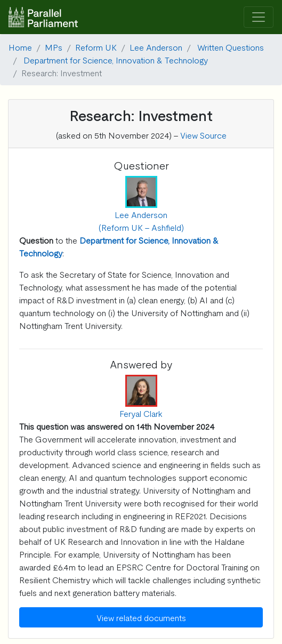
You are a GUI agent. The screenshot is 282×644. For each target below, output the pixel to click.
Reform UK (96, 47)
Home (20, 47)
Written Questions (231, 47)
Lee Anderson (156, 47)
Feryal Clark (141, 413)
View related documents (141, 617)
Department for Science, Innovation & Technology (116, 60)
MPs (54, 47)
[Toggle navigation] (259, 17)
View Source (203, 135)
